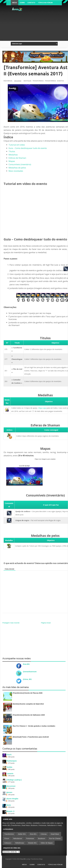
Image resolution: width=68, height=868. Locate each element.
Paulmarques (12, 761)
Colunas (44, 834)
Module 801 (32, 843)
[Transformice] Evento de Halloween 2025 (29, 715)
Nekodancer (18, 838)
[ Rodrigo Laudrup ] (14, 780)
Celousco (8, 843)
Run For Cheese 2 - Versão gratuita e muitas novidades (34, 726)
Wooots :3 (10, 811)
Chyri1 (9, 755)
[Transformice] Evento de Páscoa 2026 (28, 693)
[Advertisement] (46, 23)
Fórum (7, 838)
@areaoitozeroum (30, 672)
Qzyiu (9, 805)
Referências (20, 843)
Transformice (9, 834)
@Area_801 (27, 679)
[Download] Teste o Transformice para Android (31, 737)
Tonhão (9, 767)
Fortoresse (30, 838)
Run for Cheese (55, 838)
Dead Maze (55, 834)
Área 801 (26, 664)
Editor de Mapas (47, 843)
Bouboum (42, 838)
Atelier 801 (22, 834)
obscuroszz (11, 786)
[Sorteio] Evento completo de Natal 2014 (28, 704)
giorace (9, 792)
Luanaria (10, 774)
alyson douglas (12, 799)
